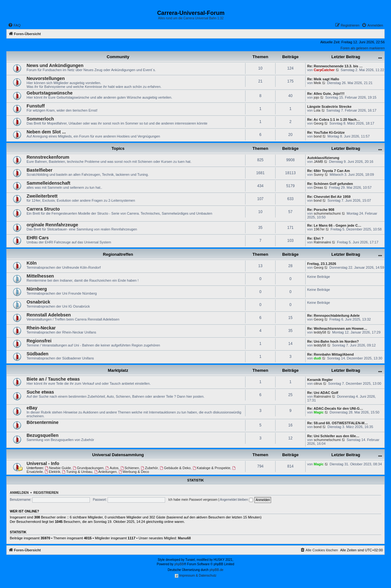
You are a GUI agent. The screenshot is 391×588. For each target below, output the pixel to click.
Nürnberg (37, 289)
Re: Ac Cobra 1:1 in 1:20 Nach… (334, 119)
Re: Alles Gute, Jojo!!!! (326, 94)
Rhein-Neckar (41, 328)
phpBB (179, 564)
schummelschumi (327, 213)
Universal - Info (43, 463)
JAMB (318, 162)
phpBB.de (216, 570)
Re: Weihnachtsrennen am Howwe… (337, 328)
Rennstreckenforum (48, 157)
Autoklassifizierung (323, 158)
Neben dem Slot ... (46, 132)
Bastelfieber (40, 170)
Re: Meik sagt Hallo (323, 79)
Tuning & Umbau (77, 472)
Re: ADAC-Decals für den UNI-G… (335, 408)
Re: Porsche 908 (321, 210)
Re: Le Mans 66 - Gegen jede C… (334, 225)
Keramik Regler (320, 380)
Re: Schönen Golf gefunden (330, 184)
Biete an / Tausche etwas (53, 379)
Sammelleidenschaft (48, 183)
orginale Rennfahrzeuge (52, 225)
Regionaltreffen (118, 254)
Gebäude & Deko (175, 468)
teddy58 (320, 332)
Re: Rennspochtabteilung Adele (333, 315)
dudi (317, 358)
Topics (118, 148)
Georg (319, 123)
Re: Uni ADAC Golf (323, 393)
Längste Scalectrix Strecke (329, 107)
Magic (319, 412)
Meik (317, 83)
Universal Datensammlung (118, 455)
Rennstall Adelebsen (49, 315)
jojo (317, 97)
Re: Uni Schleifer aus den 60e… (333, 436)
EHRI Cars (38, 238)
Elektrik (52, 472)
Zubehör (149, 468)
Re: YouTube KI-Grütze (326, 132)
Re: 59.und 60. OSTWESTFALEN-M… (338, 423)
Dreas (318, 187)
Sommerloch (40, 119)
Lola (317, 110)
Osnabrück (38, 302)
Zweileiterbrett (42, 196)
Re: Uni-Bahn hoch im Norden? (333, 341)
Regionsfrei (39, 341)
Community (118, 57)
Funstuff (36, 106)
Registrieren (46, 493)
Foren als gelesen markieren (363, 48)
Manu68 (184, 538)
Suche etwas (40, 392)
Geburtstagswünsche (50, 93)
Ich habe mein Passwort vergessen (193, 500)
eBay (32, 408)
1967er (319, 229)
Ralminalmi (322, 242)
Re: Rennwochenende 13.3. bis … (335, 66)
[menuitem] (14, 25)
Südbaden (37, 354)
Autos (112, 468)
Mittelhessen (40, 276)
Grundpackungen (88, 468)
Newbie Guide (58, 468)
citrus (318, 383)
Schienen (130, 468)
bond (318, 136)
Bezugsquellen (43, 435)
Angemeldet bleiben (236, 500)
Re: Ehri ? (315, 238)
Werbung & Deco (134, 472)
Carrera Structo (43, 209)
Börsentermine (43, 422)
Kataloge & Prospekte (211, 468)
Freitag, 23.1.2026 (322, 264)
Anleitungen (106, 472)
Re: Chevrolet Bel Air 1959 (329, 197)
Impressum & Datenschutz (195, 576)
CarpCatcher (324, 70)
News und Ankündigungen (55, 65)
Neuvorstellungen (46, 78)
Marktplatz (118, 370)
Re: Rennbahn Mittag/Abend (330, 354)
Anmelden (19, 493)
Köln (32, 263)
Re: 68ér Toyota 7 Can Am (329, 171)
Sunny (319, 175)
